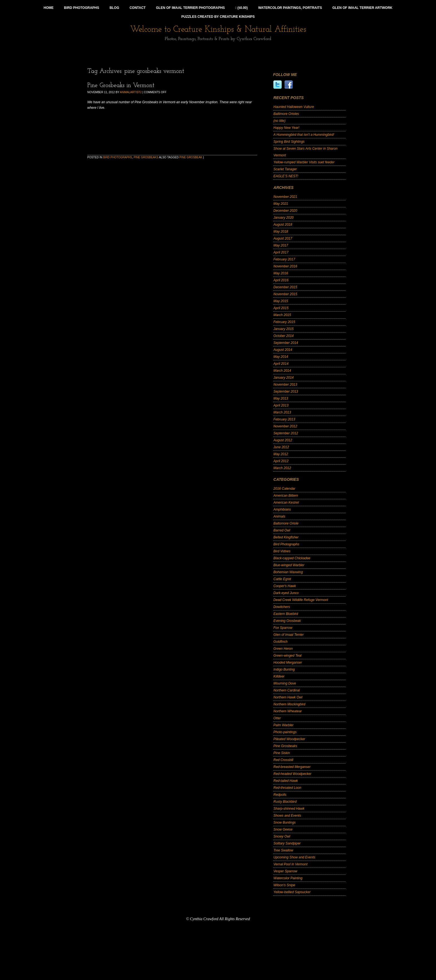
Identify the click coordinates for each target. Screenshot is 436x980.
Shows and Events (287, 816)
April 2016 (281, 280)
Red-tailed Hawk (286, 781)
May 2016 (281, 273)
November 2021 (285, 197)
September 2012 (286, 433)
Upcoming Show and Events (294, 857)
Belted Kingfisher (286, 537)
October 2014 (283, 336)
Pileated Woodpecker (289, 739)
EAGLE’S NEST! (286, 176)
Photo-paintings (285, 732)
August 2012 (283, 440)
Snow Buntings (284, 823)
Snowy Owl (282, 836)
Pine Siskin (282, 753)
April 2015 (281, 308)
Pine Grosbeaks (146, 157)
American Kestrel (286, 503)
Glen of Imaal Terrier (288, 635)
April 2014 (281, 364)
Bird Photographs (118, 157)
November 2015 (285, 294)
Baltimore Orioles (286, 114)
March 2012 (282, 468)
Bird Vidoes (282, 551)
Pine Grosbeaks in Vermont (121, 86)
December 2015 (285, 287)
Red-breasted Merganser (292, 767)
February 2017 (284, 259)
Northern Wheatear (288, 711)
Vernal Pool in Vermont (290, 864)
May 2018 (281, 232)
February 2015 (284, 322)
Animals (279, 516)
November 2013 (285, 385)
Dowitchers (282, 607)
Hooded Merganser (288, 663)
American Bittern (286, 496)
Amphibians (282, 509)
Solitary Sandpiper (287, 843)
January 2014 (283, 378)
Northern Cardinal (287, 690)
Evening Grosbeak (287, 621)
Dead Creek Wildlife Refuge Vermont (301, 600)
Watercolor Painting (288, 878)
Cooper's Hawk (285, 586)
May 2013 (281, 398)
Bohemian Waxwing (288, 572)
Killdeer (279, 676)
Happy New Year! (286, 128)
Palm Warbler (283, 725)
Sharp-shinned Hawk (289, 809)
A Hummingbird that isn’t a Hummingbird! (304, 135)
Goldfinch (280, 642)
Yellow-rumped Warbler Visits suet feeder (304, 162)
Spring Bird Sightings (289, 142)
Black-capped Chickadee (292, 558)
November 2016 (285, 266)
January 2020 (283, 218)
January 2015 (283, 329)
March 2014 (282, 371)
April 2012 (281, 461)
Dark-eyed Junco (286, 593)
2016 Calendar (284, 489)
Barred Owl (282, 530)
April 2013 (281, 405)
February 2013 (284, 419)
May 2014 (281, 357)
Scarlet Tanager (285, 169)
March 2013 (282, 412)
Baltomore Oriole (286, 523)
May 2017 (281, 245)
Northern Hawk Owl (288, 697)
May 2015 (281, 301)
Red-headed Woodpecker (292, 774)
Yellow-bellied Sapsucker (292, 892)
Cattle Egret (282, 579)
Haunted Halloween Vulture (294, 107)
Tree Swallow (283, 850)
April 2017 (281, 252)
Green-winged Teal (287, 656)
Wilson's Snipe (284, 885)
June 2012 (281, 447)
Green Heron (283, 649)
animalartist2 (131, 92)
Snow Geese (283, 829)
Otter (277, 718)
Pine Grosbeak (191, 157)
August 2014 (283, 350)
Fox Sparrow (283, 628)
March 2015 (282, 315)
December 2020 (285, 211)
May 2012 (281, 454)
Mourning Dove (285, 683)
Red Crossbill (283, 760)
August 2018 (283, 225)
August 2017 (283, 238)
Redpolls (280, 795)
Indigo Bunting (284, 669)
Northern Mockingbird (289, 704)
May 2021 (281, 204)
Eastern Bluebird (286, 614)
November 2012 (285, 426)
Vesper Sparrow (285, 871)
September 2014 (286, 343)
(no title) (279, 121)
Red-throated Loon (287, 788)
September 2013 (286, 391)
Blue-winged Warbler (289, 565)
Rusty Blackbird (285, 802)
